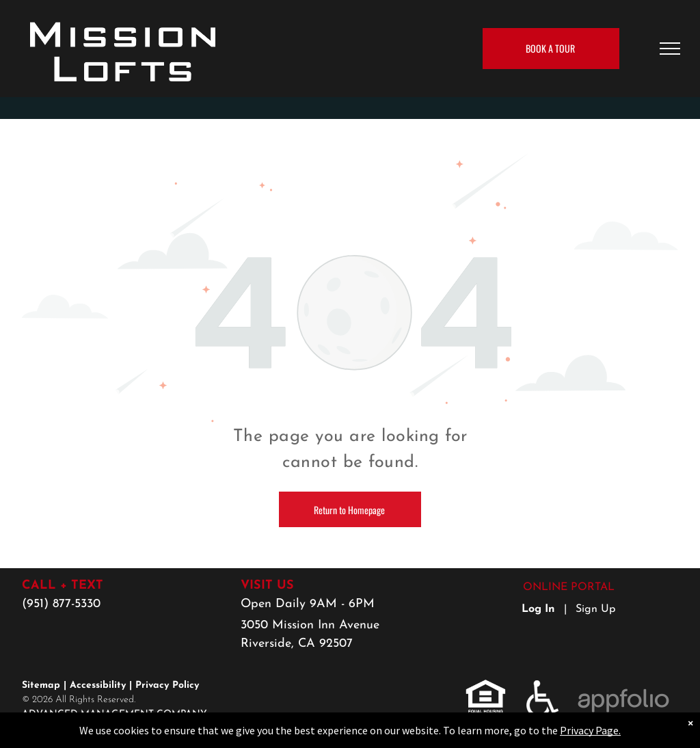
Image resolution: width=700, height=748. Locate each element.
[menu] (670, 49)
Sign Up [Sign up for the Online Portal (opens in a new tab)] (595, 609)
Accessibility (98, 685)
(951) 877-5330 (61, 604)
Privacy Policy (167, 685)
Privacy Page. (590, 730)
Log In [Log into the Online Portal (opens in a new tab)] (538, 609)
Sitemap (41, 685)
